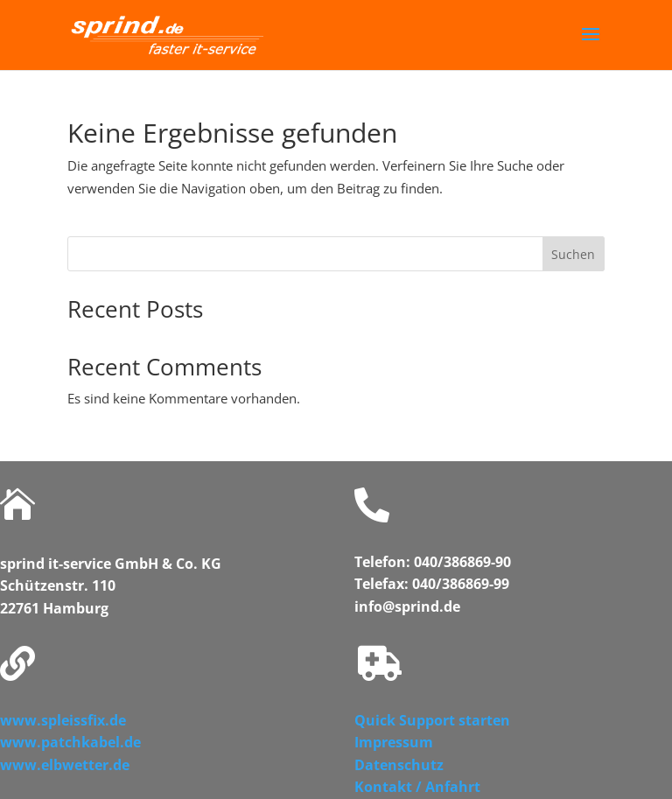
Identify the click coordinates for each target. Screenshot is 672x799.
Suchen (573, 254)
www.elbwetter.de (65, 765)
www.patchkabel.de (70, 742)
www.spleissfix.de (63, 720)
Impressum (394, 742)
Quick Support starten (432, 720)
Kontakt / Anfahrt (417, 787)
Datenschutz (399, 765)
